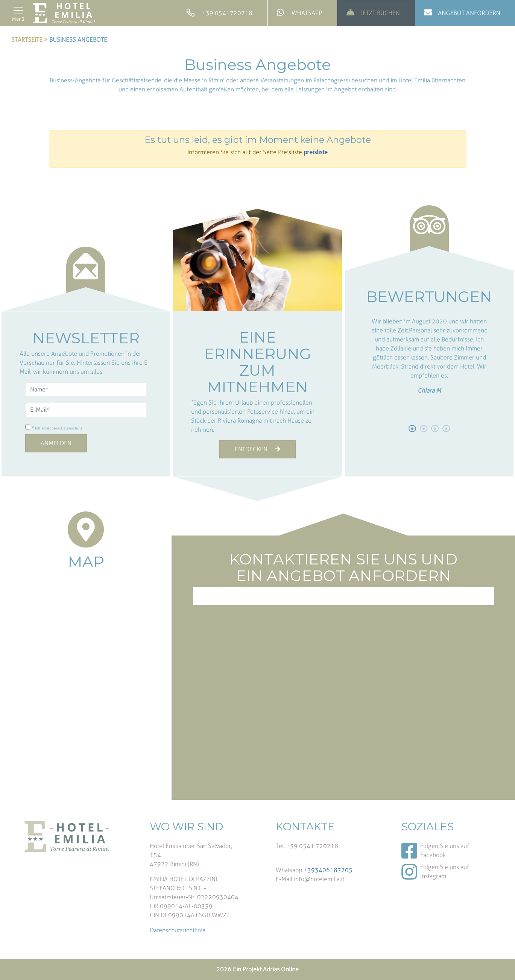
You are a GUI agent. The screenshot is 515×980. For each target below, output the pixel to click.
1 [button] (413, 429)
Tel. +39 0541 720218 (307, 846)
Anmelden (56, 443)
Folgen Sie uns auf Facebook (435, 851)
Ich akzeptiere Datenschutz (59, 428)
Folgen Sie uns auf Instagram (435, 872)
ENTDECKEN (257, 449)
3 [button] (435, 429)
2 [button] (424, 429)
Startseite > (30, 40)
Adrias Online (281, 969)
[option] (429, 355)
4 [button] (447, 429)
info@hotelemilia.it (319, 879)
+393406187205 (328, 870)
